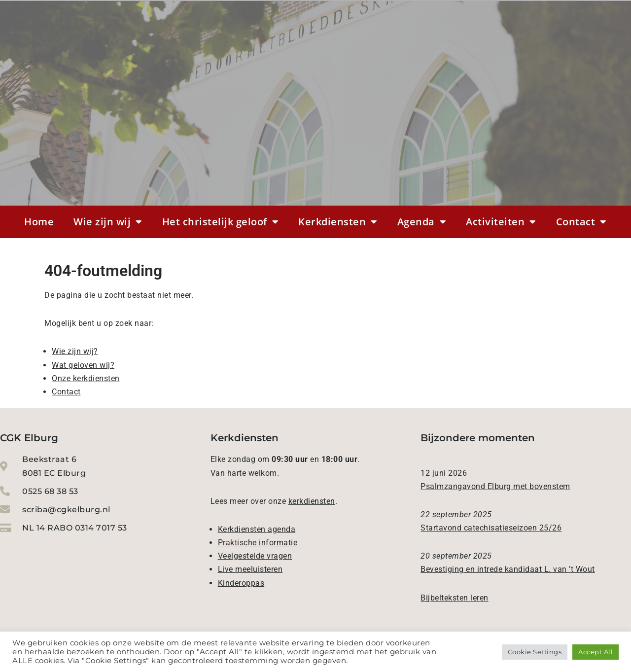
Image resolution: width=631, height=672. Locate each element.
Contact (581, 222)
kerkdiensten (312, 501)
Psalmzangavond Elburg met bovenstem (495, 486)
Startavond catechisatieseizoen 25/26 (491, 528)
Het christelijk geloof (221, 222)
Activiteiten (501, 222)
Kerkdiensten (338, 222)
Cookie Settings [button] (535, 652)
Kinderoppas (241, 583)
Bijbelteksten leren (455, 598)
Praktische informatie (258, 543)
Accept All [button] (596, 652)
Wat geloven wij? (83, 365)
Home (39, 222)
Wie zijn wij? (75, 351)
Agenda (422, 222)
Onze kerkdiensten (86, 378)
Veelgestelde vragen (255, 556)
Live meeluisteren (250, 569)
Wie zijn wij (108, 222)
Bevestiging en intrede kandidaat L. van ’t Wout (508, 569)
